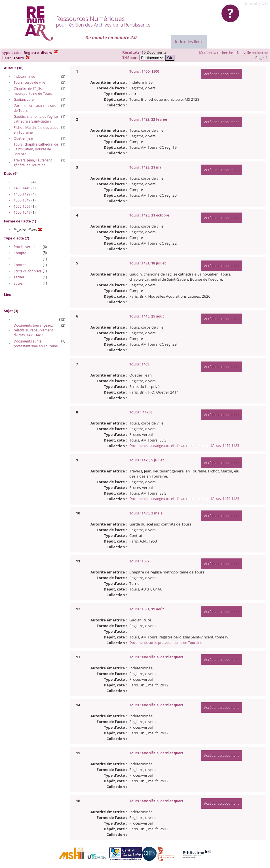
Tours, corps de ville (29, 82)
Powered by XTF (257, 4)
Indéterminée (24, 76)
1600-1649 (22, 212)
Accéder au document (222, 74)
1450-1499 (22, 194)
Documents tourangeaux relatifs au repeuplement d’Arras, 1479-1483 (33, 330)
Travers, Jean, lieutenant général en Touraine (33, 163)
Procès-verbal (24, 247)
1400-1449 (22, 188)
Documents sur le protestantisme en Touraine (36, 344)
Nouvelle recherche (253, 53)
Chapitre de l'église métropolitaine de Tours (33, 91)
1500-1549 (22, 200)
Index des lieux (189, 42)
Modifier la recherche (216, 53)
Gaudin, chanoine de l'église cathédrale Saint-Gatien (36, 119)
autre (18, 283)
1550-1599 (22, 206)
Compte (20, 253)
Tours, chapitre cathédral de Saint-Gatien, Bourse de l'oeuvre (36, 149)
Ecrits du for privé (28, 271)
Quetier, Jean (24, 138)
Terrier (19, 277)
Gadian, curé (24, 99)
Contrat (20, 265)
